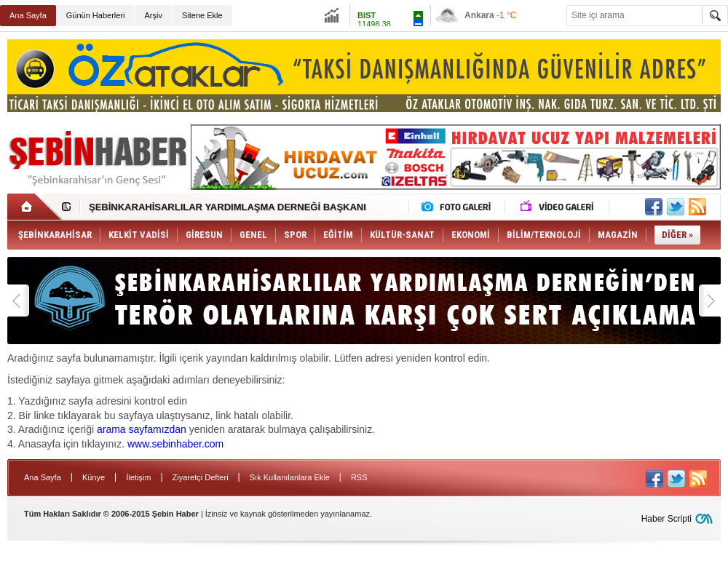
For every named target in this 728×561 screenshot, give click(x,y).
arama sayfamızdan (142, 429)
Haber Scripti (666, 519)
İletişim (138, 477)
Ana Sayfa (28, 15)
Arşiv (153, 15)
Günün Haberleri (96, 15)
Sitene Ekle (202, 15)
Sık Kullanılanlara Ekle (290, 477)
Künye (94, 477)
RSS (359, 477)
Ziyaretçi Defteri (201, 477)
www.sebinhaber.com (175, 444)
